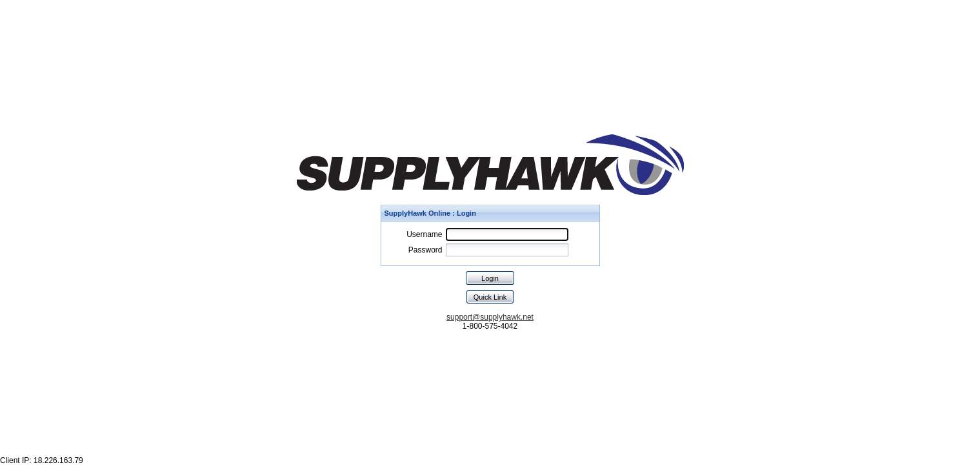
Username (424, 234)
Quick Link (490, 297)
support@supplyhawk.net (490, 317)
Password (425, 250)
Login (490, 278)
